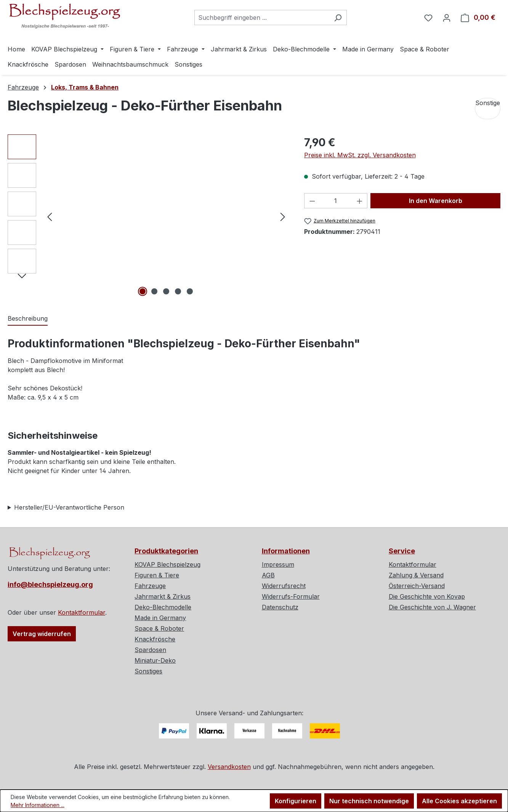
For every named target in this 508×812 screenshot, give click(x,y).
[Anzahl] (336, 201)
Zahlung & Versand (416, 575)
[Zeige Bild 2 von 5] (154, 291)
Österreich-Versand (417, 586)
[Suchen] (338, 18)
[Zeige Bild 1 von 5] (143, 291)
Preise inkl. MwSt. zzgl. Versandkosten (360, 155)
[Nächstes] (283, 216)
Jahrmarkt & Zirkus (163, 596)
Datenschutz (280, 607)
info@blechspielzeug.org (50, 584)
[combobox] (262, 18)
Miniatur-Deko (155, 660)
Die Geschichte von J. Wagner (432, 607)
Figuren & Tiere (157, 575)
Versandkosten (229, 767)
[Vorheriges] (50, 216)
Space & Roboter (159, 628)
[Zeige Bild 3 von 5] (166, 291)
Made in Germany (160, 618)
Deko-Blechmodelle (163, 607)
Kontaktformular (82, 612)
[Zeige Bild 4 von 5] (178, 291)
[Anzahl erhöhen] (360, 201)
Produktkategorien (166, 551)
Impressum (278, 564)
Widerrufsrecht (284, 586)
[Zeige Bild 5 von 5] (190, 291)
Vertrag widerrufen (42, 634)
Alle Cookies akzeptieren (459, 801)
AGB (268, 575)
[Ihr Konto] (447, 18)
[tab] (28, 319)
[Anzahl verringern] (312, 201)
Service (402, 551)
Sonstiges (148, 671)
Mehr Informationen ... (38, 805)
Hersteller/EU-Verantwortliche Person (69, 507)
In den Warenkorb (436, 201)
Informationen (286, 551)
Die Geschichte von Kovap (427, 596)
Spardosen (150, 650)
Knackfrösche (155, 639)
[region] (148, 216)
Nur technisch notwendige (369, 801)
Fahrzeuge (150, 586)
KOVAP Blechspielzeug (167, 564)
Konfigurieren (296, 801)
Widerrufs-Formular (291, 596)
